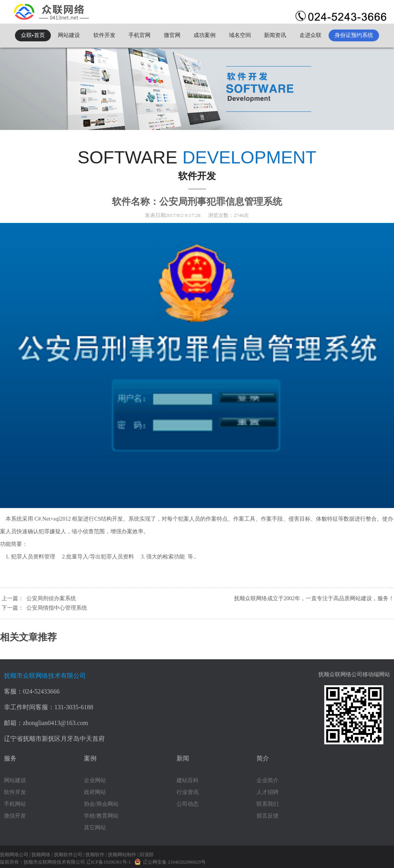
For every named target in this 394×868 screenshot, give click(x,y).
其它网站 (95, 828)
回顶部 (147, 855)
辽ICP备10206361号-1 (109, 862)
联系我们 (268, 804)
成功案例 (204, 35)
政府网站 (95, 792)
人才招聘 (268, 792)
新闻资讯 (275, 35)
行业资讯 (188, 792)
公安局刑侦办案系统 (51, 598)
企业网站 (95, 780)
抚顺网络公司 (14, 855)
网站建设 (69, 35)
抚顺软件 (95, 855)
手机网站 (15, 804)
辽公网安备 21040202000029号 (170, 862)
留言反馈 (268, 816)
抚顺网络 (41, 855)
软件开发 (104, 35)
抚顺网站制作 (122, 855)
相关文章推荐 (28, 637)
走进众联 (310, 35)
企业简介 (268, 780)
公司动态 (188, 804)
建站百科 (188, 780)
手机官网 (139, 35)
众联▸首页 (33, 35)
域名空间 (240, 35)
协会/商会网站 (101, 804)
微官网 (172, 35)
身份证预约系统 (354, 35)
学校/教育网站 (101, 816)
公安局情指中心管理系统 (57, 608)
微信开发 (15, 816)
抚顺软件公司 (68, 855)
